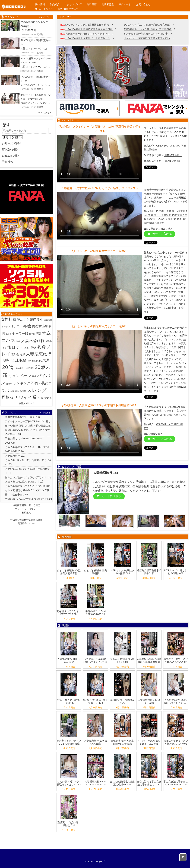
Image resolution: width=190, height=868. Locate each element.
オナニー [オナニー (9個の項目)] (17, 326)
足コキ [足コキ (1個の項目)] (9, 384)
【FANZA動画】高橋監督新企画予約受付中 (89, 29)
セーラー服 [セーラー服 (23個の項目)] (20, 333)
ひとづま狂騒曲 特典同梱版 (96, 572)
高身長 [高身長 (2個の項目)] (23, 391)
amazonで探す (11, 156)
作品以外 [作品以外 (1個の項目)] (30, 368)
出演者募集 (108, 4)
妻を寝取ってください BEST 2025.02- (69, 613)
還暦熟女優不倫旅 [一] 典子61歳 (149, 572)
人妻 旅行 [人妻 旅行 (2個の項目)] (15, 391)
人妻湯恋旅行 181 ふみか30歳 (69, 660)
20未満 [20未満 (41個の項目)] (44, 360)
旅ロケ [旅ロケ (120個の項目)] (14, 347)
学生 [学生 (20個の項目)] (40, 320)
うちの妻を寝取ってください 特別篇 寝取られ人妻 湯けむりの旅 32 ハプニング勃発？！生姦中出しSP (28, 490)
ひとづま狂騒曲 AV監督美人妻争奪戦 (69, 572)
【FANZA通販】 (173, 155)
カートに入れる (160, 234)
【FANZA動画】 (172, 161)
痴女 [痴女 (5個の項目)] (46, 398)
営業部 (40, 35)
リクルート (125, 4)
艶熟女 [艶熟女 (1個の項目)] (35, 361)
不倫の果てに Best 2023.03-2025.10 (96, 613)
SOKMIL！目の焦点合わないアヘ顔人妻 (146, 34)
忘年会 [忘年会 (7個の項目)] (15, 354)
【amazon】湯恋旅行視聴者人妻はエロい (147, 38)
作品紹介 (55, 4)
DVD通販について (68, 9)
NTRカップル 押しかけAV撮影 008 (176, 572)
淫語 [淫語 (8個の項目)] (38, 334)
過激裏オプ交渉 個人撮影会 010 (69, 824)
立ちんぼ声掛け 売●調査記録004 (122, 660)
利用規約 (26, 513)
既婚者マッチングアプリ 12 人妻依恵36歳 (69, 742)
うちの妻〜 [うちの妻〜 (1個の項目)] (26, 348)
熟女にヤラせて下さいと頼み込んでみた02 (176, 660)
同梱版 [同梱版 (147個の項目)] (8, 397)
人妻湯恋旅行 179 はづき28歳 (95, 742)
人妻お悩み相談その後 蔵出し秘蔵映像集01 (149, 660)
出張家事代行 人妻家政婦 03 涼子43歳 (122, 742)
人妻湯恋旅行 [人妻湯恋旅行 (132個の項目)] (39, 354)
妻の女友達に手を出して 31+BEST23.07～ (176, 783)
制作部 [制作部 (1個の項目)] (32, 334)
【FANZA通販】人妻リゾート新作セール (88, 38)
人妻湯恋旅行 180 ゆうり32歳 (149, 701)
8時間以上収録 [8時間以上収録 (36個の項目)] (15, 360)
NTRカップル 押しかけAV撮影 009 (122, 572)
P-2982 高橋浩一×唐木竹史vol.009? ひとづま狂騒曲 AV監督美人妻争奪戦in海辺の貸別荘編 (166, 215)
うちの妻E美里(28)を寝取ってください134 (176, 701)
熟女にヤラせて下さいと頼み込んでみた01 (176, 742)
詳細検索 (8, 162)
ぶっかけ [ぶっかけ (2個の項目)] (6, 326)
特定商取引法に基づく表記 (26, 505)
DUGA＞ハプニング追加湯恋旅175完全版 (147, 25)
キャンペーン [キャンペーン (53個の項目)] (20, 376)
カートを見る (44, 9)
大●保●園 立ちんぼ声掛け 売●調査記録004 (29, 499)
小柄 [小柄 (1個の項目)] (29, 361)
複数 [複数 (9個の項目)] (34, 348)
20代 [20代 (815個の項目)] (8, 367)
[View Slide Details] (122, 72)
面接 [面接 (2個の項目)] (34, 376)
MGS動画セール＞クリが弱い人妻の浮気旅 (148, 29)
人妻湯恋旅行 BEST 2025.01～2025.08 (96, 783)
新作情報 (40, 4)
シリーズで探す (12, 143)
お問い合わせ (143, 4)
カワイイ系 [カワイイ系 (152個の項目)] (26, 397)
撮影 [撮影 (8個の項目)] (23, 354)
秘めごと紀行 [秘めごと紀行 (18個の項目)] (27, 320)
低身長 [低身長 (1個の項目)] (9, 334)
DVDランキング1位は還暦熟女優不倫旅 (87, 25)
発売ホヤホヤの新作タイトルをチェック (87, 34)
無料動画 (92, 4)
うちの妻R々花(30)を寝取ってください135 (95, 660)
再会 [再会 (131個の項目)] (27, 326)
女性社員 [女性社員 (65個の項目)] (9, 319)
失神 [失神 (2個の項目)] (18, 341)
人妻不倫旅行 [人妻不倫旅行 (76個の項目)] (33, 341)
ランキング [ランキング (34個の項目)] (21, 383)
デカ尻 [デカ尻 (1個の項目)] (40, 398)
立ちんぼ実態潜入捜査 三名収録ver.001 (122, 783)
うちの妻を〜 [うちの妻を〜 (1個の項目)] (20, 368)
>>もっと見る (45, 113)
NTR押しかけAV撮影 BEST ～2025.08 (149, 742)
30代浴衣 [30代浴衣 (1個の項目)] (48, 320)
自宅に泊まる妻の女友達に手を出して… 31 (149, 783)
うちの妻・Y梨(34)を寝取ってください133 (69, 783)
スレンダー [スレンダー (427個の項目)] (39, 390)
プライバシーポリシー (26, 509)
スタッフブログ (73, 4)
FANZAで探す (11, 150)
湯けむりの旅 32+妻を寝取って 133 (96, 701)
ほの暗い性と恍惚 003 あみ (122, 701)
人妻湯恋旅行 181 (15, 456)
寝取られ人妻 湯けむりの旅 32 (69, 701)
